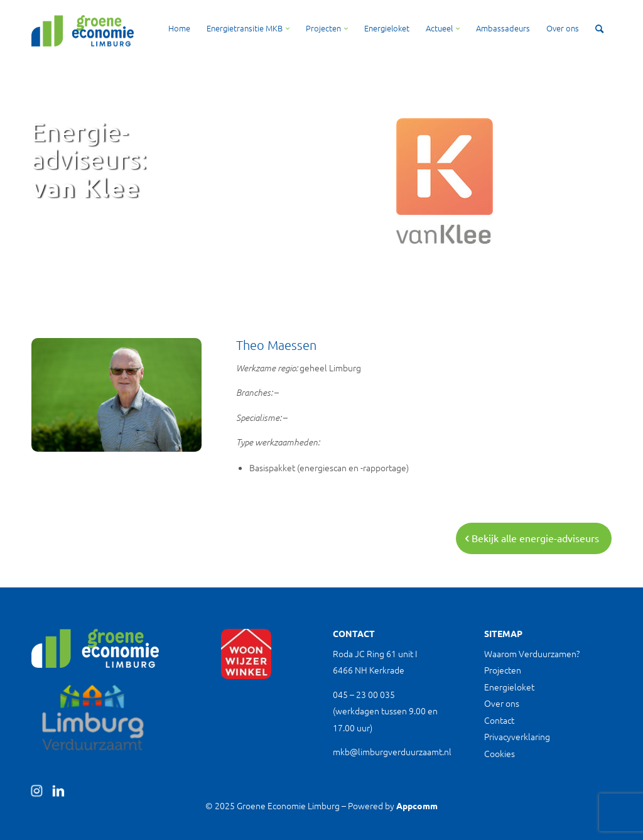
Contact (499, 720)
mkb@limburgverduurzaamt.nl (392, 751)
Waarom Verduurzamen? (532, 653)
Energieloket (509, 687)
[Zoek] (599, 28)
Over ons (502, 703)
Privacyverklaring (517, 736)
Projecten (503, 670)
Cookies (500, 753)
